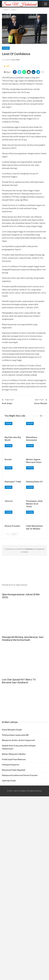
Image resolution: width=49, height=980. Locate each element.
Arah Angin (7, 403)
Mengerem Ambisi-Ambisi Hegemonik (18, 740)
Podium (6, 48)
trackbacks (29, 549)
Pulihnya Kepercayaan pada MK (15, 735)
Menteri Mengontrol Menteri (14, 754)
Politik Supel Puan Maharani (14, 759)
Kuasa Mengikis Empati (12, 730)
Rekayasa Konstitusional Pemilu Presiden (20, 775)
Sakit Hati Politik (9, 781)
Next (15, 534)
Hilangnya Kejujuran (11, 765)
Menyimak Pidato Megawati (14, 770)
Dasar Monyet (41, 403)
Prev (8, 534)
